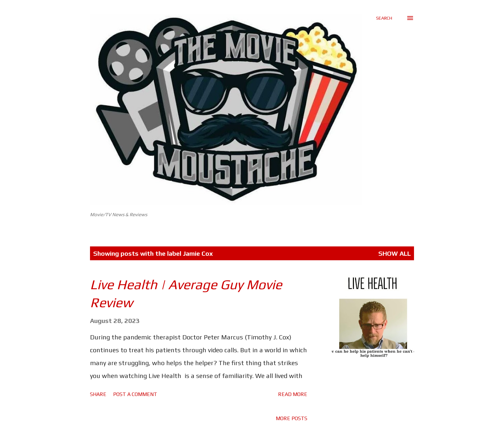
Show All (395, 253)
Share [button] (98, 394)
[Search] (384, 18)
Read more (293, 394)
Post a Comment (135, 394)
